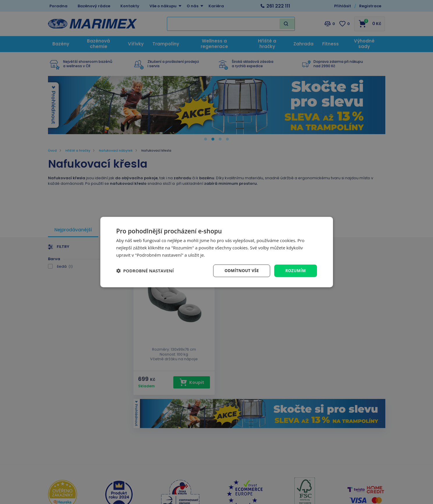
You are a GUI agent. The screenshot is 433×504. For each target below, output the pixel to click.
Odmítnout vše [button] (240, 270)
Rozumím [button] (295, 270)
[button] (145, 271)
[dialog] (217, 252)
